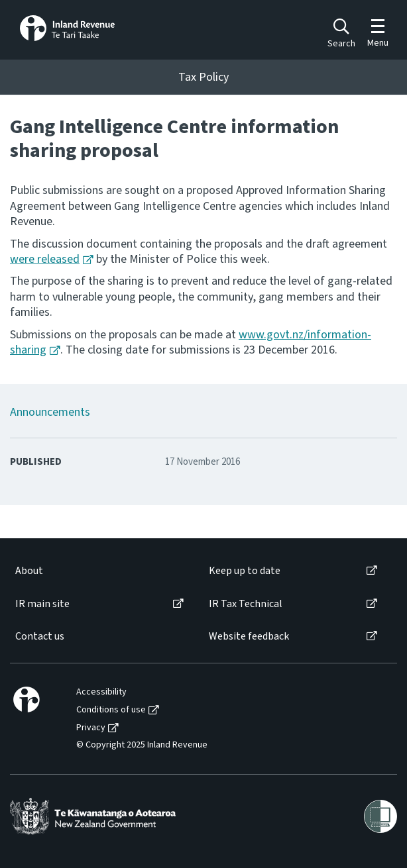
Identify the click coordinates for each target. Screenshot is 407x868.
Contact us (40, 637)
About (29, 571)
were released (45, 259)
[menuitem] (98, 571)
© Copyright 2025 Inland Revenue (142, 745)
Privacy (91, 728)
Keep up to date (245, 571)
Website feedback (249, 637)
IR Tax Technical (246, 604)
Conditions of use (111, 710)
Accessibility (101, 692)
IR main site (42, 604)
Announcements (50, 412)
